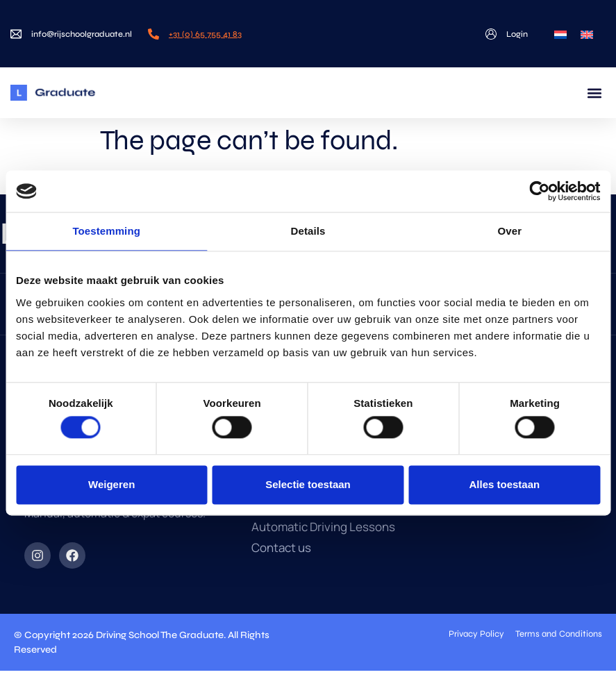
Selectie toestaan (308, 484)
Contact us (281, 548)
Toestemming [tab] (106, 231)
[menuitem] (560, 34)
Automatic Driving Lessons (323, 527)
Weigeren (111, 484)
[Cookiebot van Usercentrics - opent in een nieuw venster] (539, 191)
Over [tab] (510, 231)
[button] (594, 93)
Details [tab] (308, 231)
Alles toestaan (504, 484)
